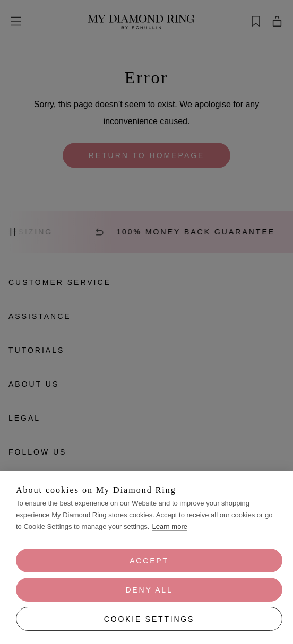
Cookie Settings (149, 619)
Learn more (169, 526)
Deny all (149, 590)
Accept (149, 561)
